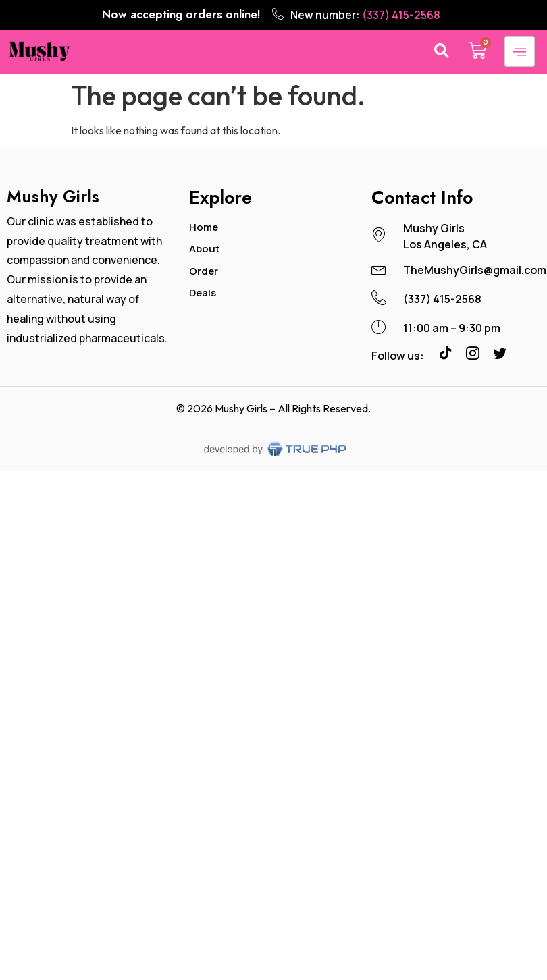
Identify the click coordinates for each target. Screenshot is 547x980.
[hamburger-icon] (520, 52)
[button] (441, 52)
